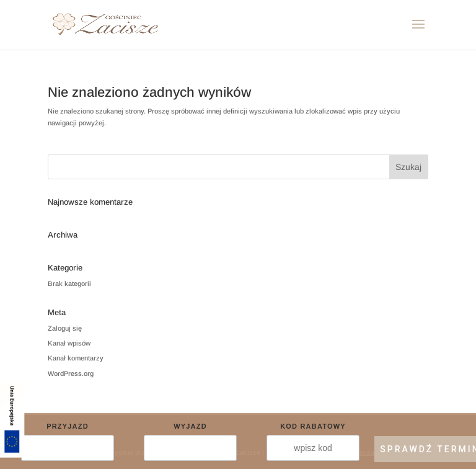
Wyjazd (190, 426)
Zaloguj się (65, 328)
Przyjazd (68, 426)
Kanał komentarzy (76, 358)
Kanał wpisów (69, 343)
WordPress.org (71, 373)
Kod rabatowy (313, 426)
